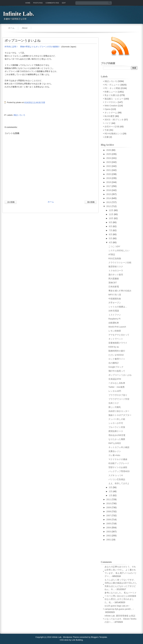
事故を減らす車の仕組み (120, 291)
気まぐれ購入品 (112, 95)
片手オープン (115, 303)
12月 (111, 210)
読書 (107, 137)
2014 (109, 198)
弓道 (107, 130)
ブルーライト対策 (117, 427)
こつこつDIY (114, 246)
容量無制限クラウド (118, 343)
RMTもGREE (115, 443)
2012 (109, 206)
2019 (109, 178)
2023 (109, 162)
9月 (111, 222)
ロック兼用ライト (117, 359)
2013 (109, 202)
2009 (109, 507)
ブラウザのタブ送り (118, 395)
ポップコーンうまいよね (23, 41)
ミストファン (115, 315)
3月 (111, 487)
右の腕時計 (114, 363)
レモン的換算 (115, 331)
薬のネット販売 (116, 275)
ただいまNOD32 (116, 355)
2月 (111, 491)
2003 (109, 532)
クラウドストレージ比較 (120, 263)
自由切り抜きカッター (119, 411)
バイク (108, 123)
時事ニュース (111, 92)
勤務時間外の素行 (117, 351)
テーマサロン (111, 102)
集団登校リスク (116, 267)
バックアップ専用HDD (119, 471)
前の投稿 (91, 202)
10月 (111, 218)
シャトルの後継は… (118, 307)
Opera (107, 109)
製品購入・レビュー (114, 99)
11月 (111, 214)
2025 (109, 154)
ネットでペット (116, 339)
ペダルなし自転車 (117, 383)
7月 (111, 230)
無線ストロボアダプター (120, 415)
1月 (111, 495)
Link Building (77, 640)
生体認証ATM (115, 379)
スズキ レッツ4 (116, 475)
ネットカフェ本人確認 (119, 447)
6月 (111, 234)
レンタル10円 (115, 391)
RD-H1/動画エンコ (113, 134)
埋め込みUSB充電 (117, 435)
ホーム (11, 28)
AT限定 (112, 254)
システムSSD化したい (119, 250)
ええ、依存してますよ (119, 483)
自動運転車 (114, 323)
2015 (109, 194)
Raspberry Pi (114, 319)
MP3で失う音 (115, 295)
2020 (109, 174)
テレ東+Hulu (114, 455)
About (25, 28)
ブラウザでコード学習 (119, 399)
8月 (111, 226)
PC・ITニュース (112, 85)
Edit (64, 3)
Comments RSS (52, 3)
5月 (111, 238)
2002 (109, 536)
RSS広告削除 (115, 258)
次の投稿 (11, 202)
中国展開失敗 (115, 299)
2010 (109, 503)
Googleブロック (116, 367)
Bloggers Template (99, 637)
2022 (109, 166)
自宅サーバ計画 (112, 127)
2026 (109, 150)
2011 (109, 499)
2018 (109, 182)
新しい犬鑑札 (115, 407)
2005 (109, 524)
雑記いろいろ (19, 115)
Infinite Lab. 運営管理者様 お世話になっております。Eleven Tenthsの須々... (121, 619)
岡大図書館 (114, 279)
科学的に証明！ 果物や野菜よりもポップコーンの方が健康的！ (33, 47)
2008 (109, 511)
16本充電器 (114, 311)
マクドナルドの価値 (118, 459)
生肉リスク (114, 403)
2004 (109, 528)
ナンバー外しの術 (117, 419)
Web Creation (111, 106)
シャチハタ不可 (116, 423)
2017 (109, 186)
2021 (109, 170)
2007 (109, 515)
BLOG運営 (110, 116)
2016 (109, 190)
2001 (109, 540)
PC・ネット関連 (112, 88)
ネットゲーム (111, 113)
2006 (109, 520)
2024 (109, 158)
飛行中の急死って (117, 371)
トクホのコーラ (116, 271)
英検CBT (113, 283)
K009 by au (114, 347)
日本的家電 (114, 287)
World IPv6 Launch (117, 327)
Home (28, 3)
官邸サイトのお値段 (118, 467)
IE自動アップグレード (119, 463)
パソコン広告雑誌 (117, 479)
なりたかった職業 (117, 439)
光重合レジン (115, 451)
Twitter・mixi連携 (116, 387)
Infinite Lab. (18, 14)
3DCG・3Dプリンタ (114, 120)
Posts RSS (38, 3)
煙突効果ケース (116, 431)
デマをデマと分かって (119, 335)
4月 (111, 242)
